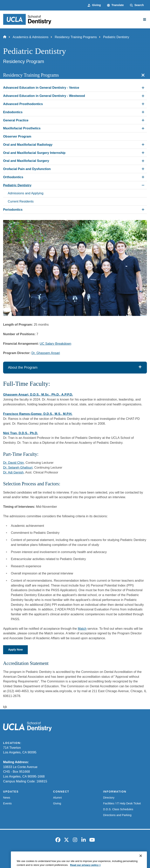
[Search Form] (137, 5)
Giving (57, 803)
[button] (115, 5)
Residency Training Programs (76, 37)
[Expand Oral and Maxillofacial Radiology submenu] (143, 145)
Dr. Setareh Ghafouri (18, 467)
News (7, 798)
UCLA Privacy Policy (69, 855)
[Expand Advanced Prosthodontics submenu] (143, 104)
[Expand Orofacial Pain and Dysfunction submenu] (143, 169)
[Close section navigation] (143, 75)
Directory (109, 798)
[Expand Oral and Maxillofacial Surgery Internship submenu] (143, 153)
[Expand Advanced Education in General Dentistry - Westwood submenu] (143, 96)
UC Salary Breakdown (55, 344)
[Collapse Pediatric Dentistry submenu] (143, 185)
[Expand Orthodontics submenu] (143, 177)
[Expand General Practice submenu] (143, 120)
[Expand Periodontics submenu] (143, 210)
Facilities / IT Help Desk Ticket (122, 803)
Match (82, 629)
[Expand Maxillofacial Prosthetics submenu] (143, 128)
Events (7, 803)
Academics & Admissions (31, 37)
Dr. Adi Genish (13, 472)
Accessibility (44, 855)
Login (128, 855)
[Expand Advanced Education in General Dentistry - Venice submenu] (143, 88)
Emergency (25, 855)
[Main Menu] (145, 19)
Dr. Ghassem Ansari (46, 353)
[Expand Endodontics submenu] (143, 112)
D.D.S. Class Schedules (118, 809)
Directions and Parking (117, 815)
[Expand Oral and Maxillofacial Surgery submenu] (143, 161)
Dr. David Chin (13, 463)
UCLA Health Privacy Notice (103, 855)
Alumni (57, 798)
